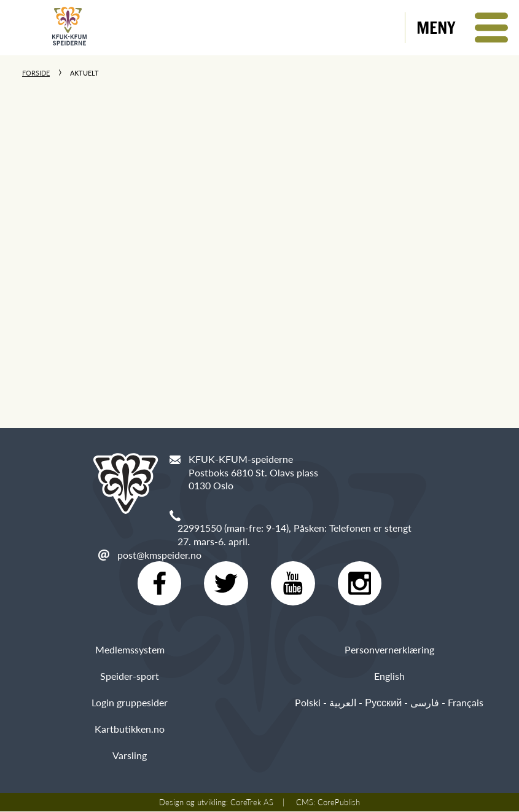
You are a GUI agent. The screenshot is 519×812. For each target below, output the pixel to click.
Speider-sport (130, 676)
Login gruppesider (130, 702)
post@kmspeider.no (159, 555)
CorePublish (339, 803)
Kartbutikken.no (130, 729)
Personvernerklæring (389, 649)
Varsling (130, 756)
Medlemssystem (130, 649)
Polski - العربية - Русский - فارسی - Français (389, 702)
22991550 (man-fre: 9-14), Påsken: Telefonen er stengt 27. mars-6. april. (295, 534)
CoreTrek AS (252, 803)
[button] (462, 28)
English (389, 676)
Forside (36, 73)
